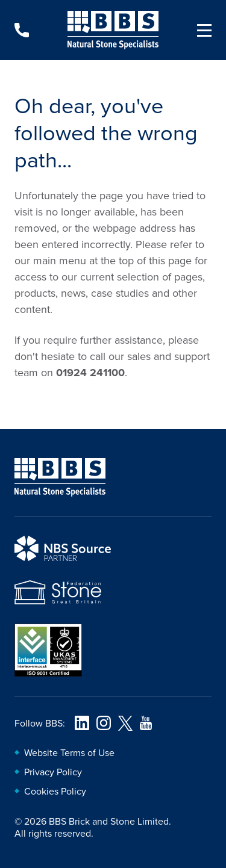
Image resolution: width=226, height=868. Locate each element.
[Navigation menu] (199, 30)
